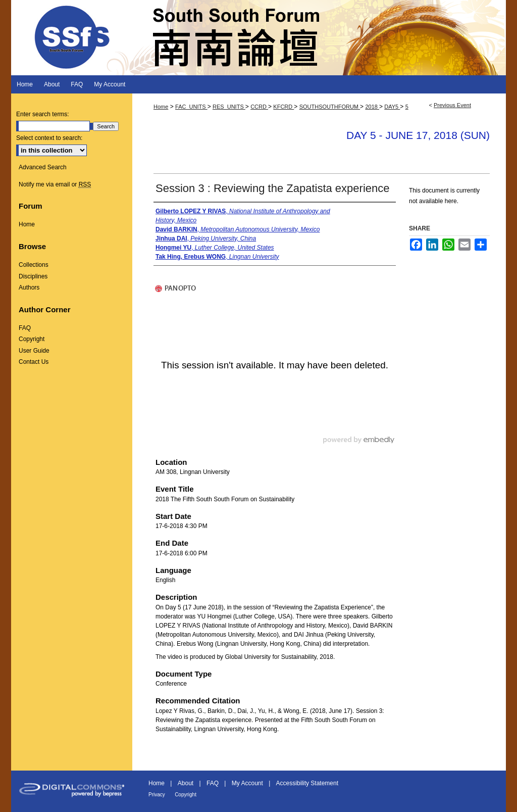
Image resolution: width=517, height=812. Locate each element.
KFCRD (283, 107)
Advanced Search (43, 167)
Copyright (32, 339)
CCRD (259, 107)
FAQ (25, 328)
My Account (247, 783)
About (186, 783)
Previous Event (452, 105)
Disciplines (33, 276)
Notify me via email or (55, 184)
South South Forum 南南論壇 (258, 38)
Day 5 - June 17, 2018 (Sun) (418, 135)
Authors (29, 288)
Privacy (157, 795)
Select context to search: (49, 138)
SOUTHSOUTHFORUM (330, 107)
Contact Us (34, 362)
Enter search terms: (43, 114)
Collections (34, 265)
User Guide (34, 351)
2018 (372, 107)
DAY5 (392, 107)
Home (161, 107)
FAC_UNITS (191, 107)
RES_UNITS (229, 107)
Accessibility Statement (307, 783)
